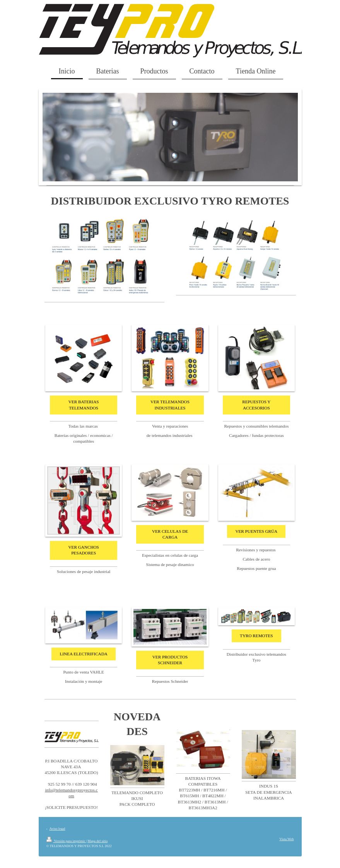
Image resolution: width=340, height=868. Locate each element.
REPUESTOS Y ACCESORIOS (256, 405)
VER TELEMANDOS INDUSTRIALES (170, 405)
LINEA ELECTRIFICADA (83, 654)
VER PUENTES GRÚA (256, 531)
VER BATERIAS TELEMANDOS (84, 405)
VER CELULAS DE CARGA (170, 534)
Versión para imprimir (66, 841)
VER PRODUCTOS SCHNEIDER (170, 660)
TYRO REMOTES (256, 636)
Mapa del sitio (97, 841)
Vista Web (286, 839)
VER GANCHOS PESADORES (84, 550)
